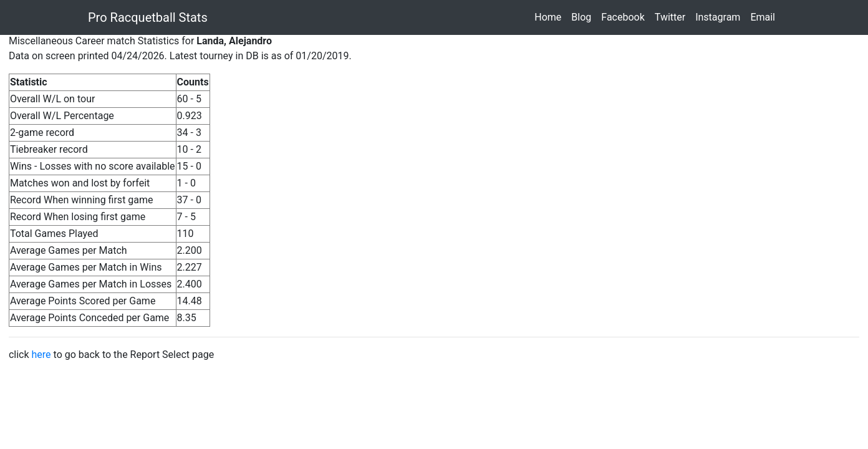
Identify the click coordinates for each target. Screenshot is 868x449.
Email (765, 17)
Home (550, 17)
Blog (584, 17)
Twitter (673, 17)
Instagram (720, 17)
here (41, 355)
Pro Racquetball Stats (148, 17)
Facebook (625, 17)
